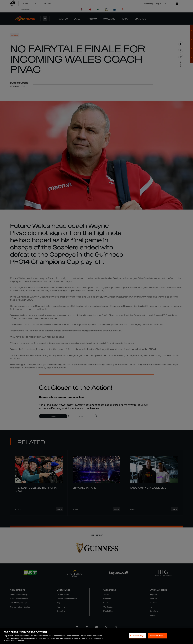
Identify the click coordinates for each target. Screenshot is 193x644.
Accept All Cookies (158, 636)
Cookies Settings (137, 636)
